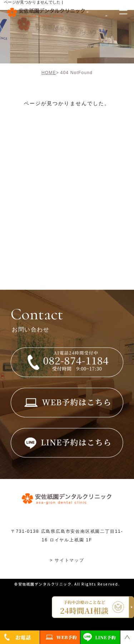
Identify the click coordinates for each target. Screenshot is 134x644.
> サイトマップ (67, 560)
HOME (49, 73)
